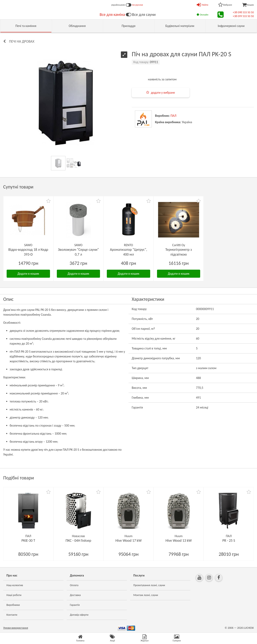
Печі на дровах (22, 41)
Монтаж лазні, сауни (146, 595)
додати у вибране (163, 93)
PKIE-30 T (28, 541)
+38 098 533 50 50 (243, 12)
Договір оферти (79, 615)
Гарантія (75, 605)
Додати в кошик (28, 274)
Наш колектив (15, 585)
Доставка (75, 595)
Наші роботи (14, 595)
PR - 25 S (229, 541)
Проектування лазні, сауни (149, 585)
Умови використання (16, 628)
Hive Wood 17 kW (129, 541)
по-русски (138, 5)
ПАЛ (173, 116)
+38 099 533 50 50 (243, 16)
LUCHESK (249, 628)
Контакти (12, 615)
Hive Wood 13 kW (179, 541)
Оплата (74, 585)
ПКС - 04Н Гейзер (78, 541)
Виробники (13, 605)
